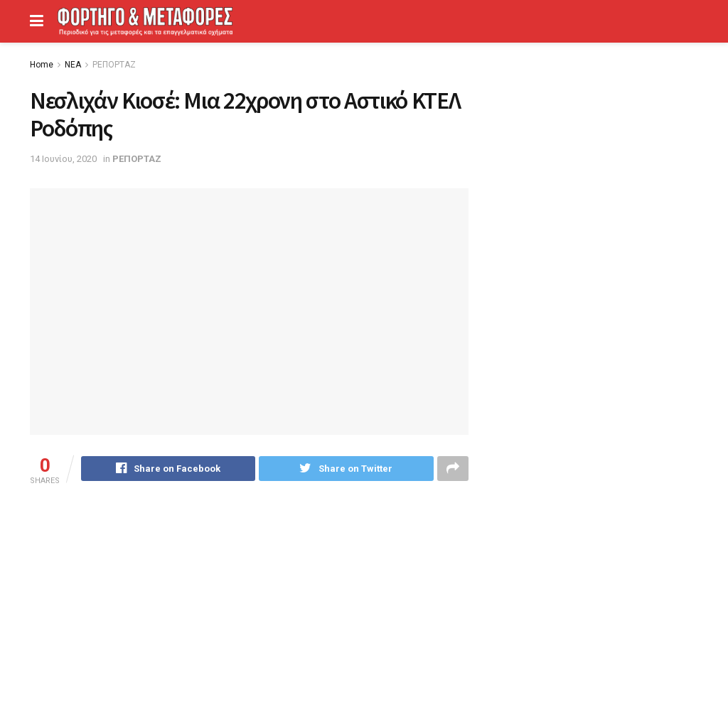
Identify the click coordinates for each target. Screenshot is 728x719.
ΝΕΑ (73, 65)
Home (42, 65)
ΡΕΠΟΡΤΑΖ (114, 65)
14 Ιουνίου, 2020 (63, 159)
